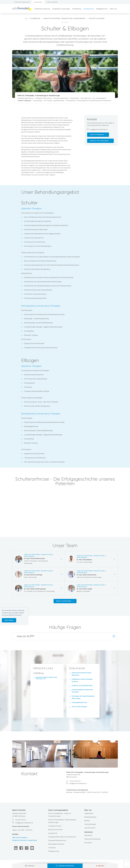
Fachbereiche (89, 9)
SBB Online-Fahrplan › (20, 838)
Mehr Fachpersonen (64, 601)
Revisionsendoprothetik (61, 98)
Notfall (100, 866)
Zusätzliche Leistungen (61, 9)
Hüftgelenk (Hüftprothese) (44, 98)
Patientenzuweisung (42, 9)
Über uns (113, 9)
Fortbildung (77, 9)
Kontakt (31, 866)
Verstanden (9, 620)
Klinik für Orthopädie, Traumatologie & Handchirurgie (65, 18)
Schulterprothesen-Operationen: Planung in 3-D (47, 678)
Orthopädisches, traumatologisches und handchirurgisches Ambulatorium (89, 101)
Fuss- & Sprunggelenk (99, 98)
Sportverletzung (86, 98)
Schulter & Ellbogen (24, 101)
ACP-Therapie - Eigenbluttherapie (54, 101)
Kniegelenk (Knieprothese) (25, 98)
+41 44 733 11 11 (20, 820)
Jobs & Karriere (52, 2)
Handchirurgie (74, 98)
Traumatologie (37, 101)
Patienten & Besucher (22, 2)
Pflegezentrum (102, 9)
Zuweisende (38, 2)
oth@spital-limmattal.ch (99, 130)
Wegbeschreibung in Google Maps (25, 840)
